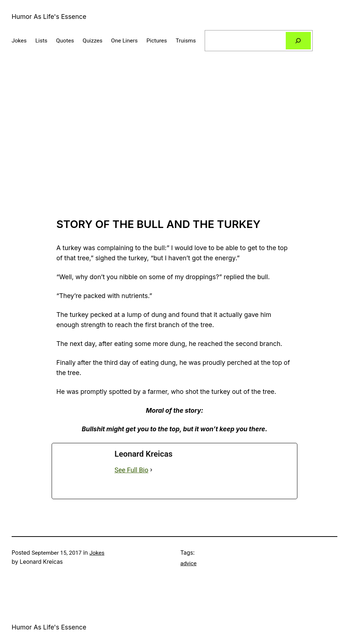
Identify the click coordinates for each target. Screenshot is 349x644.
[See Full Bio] (151, 470)
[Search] (298, 41)
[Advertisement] (174, 141)
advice (188, 563)
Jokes (97, 553)
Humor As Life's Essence (49, 17)
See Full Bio (131, 470)
